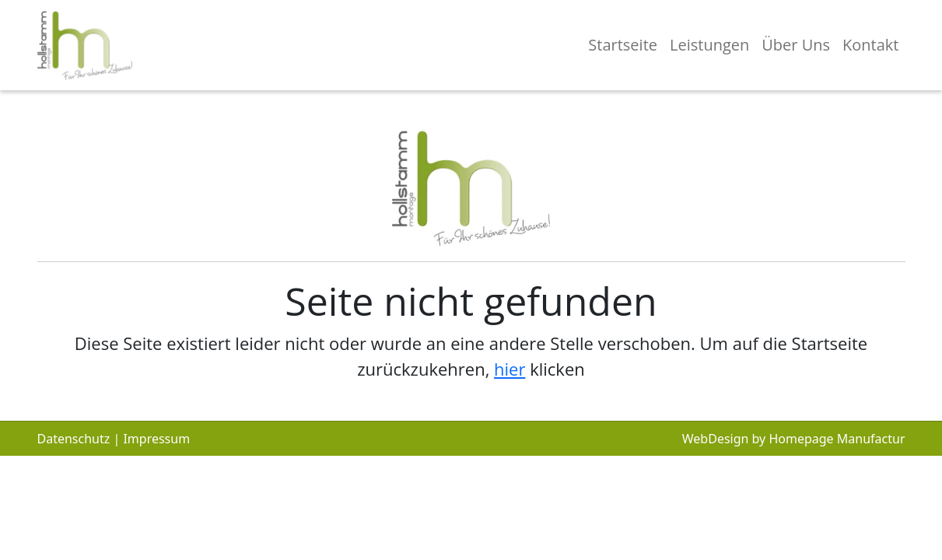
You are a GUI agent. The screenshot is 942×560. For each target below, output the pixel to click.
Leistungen (709, 45)
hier (510, 369)
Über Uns (796, 45)
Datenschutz (74, 439)
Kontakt (870, 45)
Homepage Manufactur (837, 439)
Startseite (623, 45)
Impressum (156, 439)
